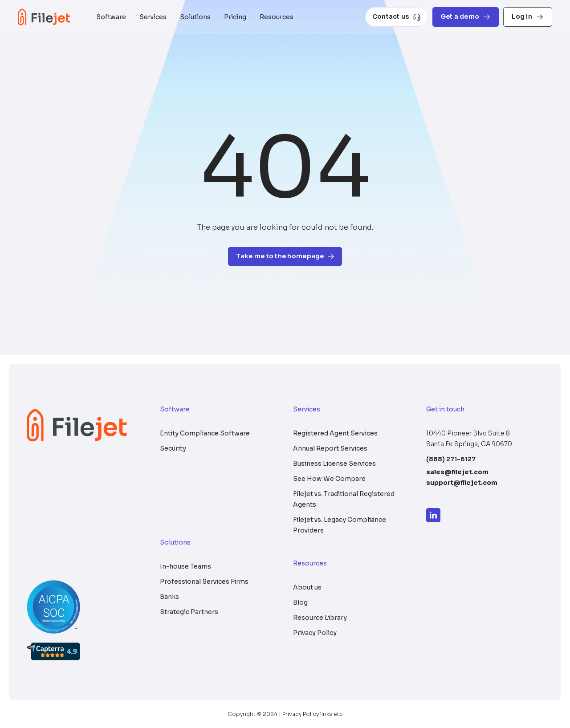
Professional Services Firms (204, 582)
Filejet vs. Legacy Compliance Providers (340, 525)
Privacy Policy (315, 633)
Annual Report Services (330, 448)
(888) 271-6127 (451, 459)
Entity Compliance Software (205, 433)
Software (111, 17)
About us (307, 587)
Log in (528, 17)
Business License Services (334, 464)
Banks (169, 597)
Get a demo (466, 17)
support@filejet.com (462, 483)
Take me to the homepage (285, 256)
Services (153, 17)
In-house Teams (185, 566)
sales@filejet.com (457, 472)
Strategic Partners (189, 612)
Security (173, 448)
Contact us (397, 17)
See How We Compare (329, 479)
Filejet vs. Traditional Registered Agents (344, 499)
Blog (300, 602)
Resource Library (320, 618)
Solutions (195, 17)
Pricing (235, 17)
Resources (277, 17)
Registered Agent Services (335, 433)
